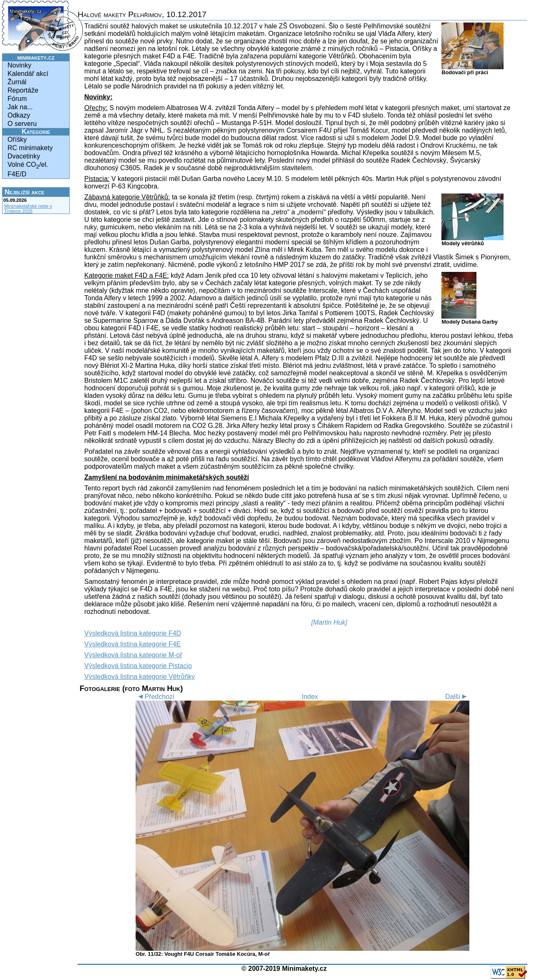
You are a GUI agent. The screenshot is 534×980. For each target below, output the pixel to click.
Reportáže (23, 90)
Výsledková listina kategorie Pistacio (138, 666)
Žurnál (17, 82)
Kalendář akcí (28, 74)
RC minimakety (30, 148)
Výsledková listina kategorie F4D (133, 633)
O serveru (22, 124)
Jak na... (20, 107)
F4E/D (17, 174)
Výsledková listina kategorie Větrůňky (140, 677)
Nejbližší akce (24, 192)
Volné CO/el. (28, 165)
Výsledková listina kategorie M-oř (133, 655)
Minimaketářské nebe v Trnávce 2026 (28, 209)
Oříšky (17, 139)
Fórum (17, 99)
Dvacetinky (24, 156)
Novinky (19, 65)
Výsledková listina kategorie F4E (132, 644)
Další (457, 697)
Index (310, 697)
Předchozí (155, 697)
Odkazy (19, 115)
